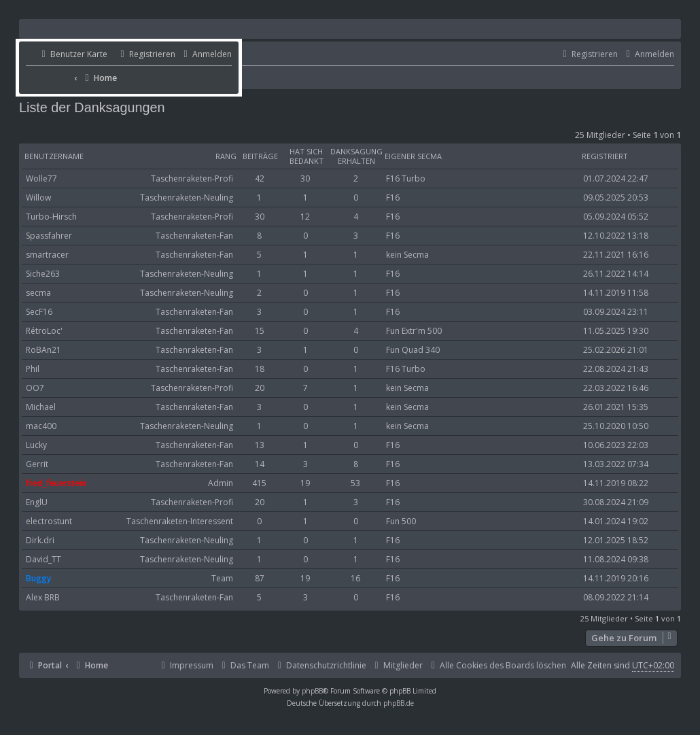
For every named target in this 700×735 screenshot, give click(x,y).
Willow (38, 198)
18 (260, 369)
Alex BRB (43, 597)
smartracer (47, 255)
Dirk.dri (40, 540)
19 (305, 483)
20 (260, 388)
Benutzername (54, 156)
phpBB (312, 691)
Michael (41, 407)
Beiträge (260, 156)
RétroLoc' (44, 331)
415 (259, 483)
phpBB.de (399, 703)
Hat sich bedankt (307, 156)
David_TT (43, 559)
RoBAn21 (43, 350)
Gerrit (37, 464)
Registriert (605, 156)
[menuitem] (67, 55)
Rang (226, 156)
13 (260, 445)
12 (305, 217)
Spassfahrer (49, 236)
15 (260, 331)
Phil (33, 369)
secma (38, 293)
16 (355, 578)
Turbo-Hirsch (51, 217)
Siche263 (43, 274)
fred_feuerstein (56, 483)
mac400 (41, 426)
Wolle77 (41, 178)
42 (260, 178)
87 (260, 578)
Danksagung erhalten (356, 156)
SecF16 (39, 312)
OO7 (35, 388)
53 (355, 483)
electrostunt (49, 521)
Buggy (38, 578)
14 (260, 464)
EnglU (37, 502)
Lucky (36, 445)
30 (305, 178)
